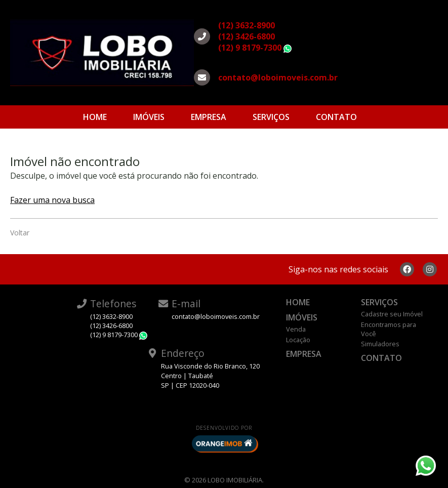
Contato (336, 117)
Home (95, 117)
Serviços (271, 117)
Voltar (20, 233)
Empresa (209, 117)
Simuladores (380, 344)
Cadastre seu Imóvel (392, 314)
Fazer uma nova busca (52, 200)
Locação (298, 340)
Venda (296, 329)
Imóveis (149, 117)
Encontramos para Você (389, 329)
